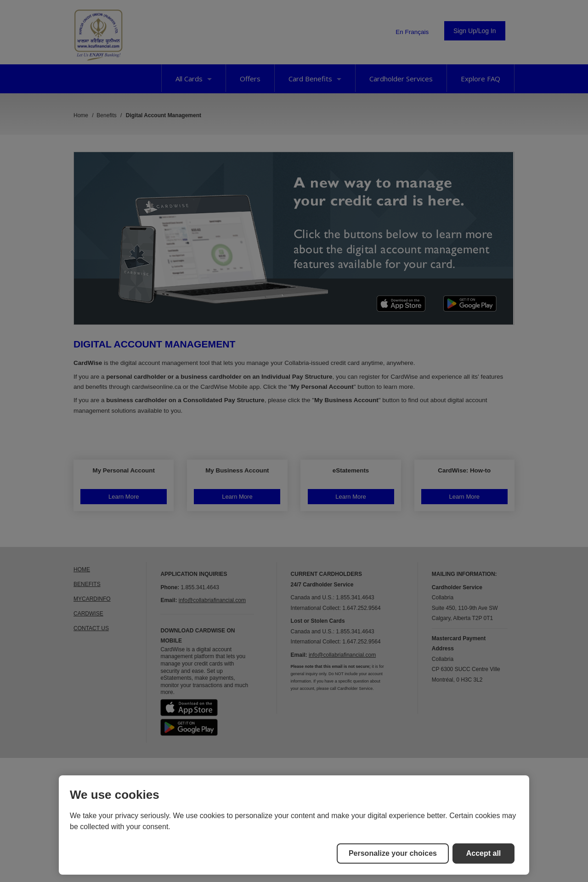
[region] (294, 825)
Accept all (484, 853)
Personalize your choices (393, 853)
